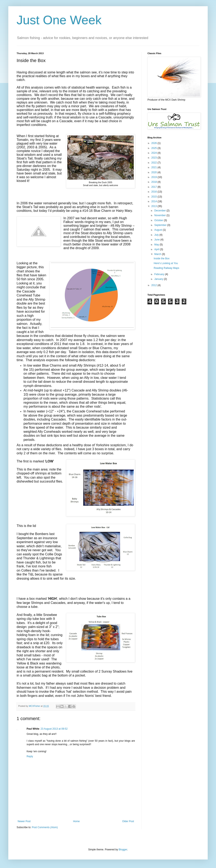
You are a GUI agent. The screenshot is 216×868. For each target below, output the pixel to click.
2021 (155, 167)
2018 (155, 182)
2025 (155, 148)
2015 (155, 197)
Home (76, 821)
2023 (155, 158)
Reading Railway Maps (166, 268)
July (157, 235)
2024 (155, 153)
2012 (155, 285)
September (161, 225)
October (159, 220)
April (157, 249)
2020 (155, 172)
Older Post (128, 821)
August (159, 230)
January (159, 279)
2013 (155, 206)
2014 (155, 201)
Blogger (123, 850)
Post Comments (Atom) (45, 827)
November (160, 215)
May (157, 245)
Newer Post (24, 821)
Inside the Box (162, 258)
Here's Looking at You (166, 263)
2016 (155, 192)
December (160, 211)
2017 (155, 187)
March (158, 254)
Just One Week (59, 20)
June (157, 240)
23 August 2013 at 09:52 (54, 729)
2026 (155, 143)
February (160, 274)
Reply (30, 756)
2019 (155, 177)
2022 (155, 163)
